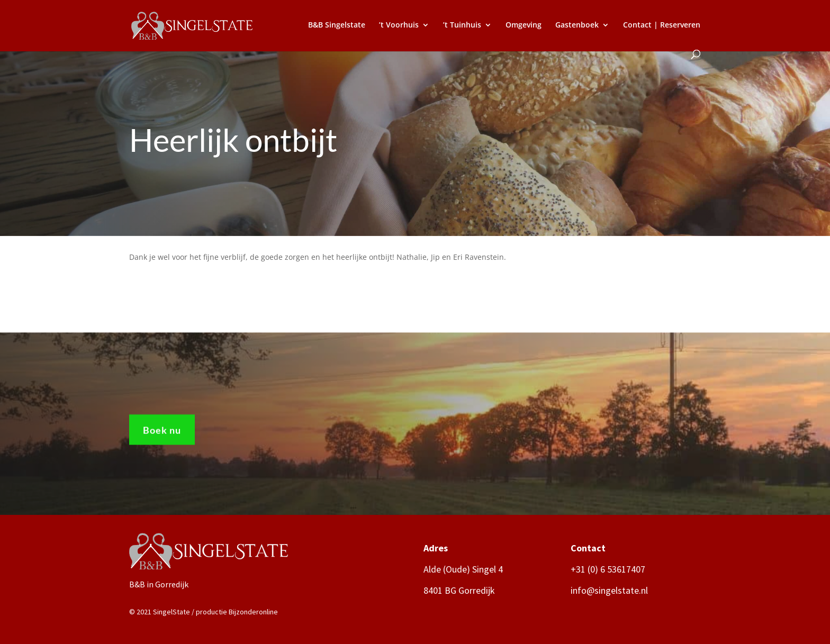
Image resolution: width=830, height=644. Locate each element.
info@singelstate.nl (609, 590)
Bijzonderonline (253, 612)
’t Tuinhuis (462, 25)
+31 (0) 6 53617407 (608, 569)
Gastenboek (577, 25)
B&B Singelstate (337, 25)
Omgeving (524, 25)
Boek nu (162, 434)
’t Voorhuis (399, 25)
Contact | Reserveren (662, 25)
